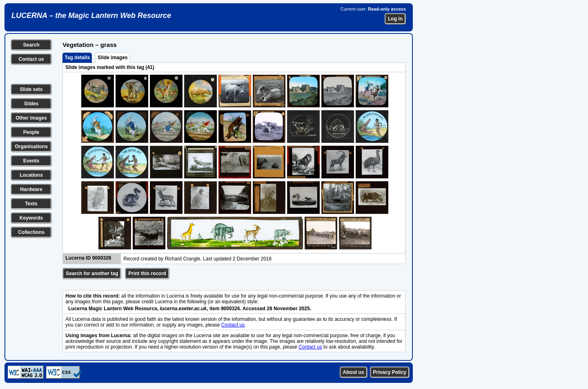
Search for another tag (92, 273)
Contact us (31, 59)
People (31, 132)
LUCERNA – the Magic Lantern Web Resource (91, 16)
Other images (31, 118)
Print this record (147, 273)
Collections (31, 232)
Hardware (31, 189)
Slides (31, 104)
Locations (31, 175)
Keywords (31, 218)
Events (31, 161)
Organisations (31, 147)
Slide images (112, 58)
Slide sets (31, 89)
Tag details (77, 58)
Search (31, 45)
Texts (31, 204)
